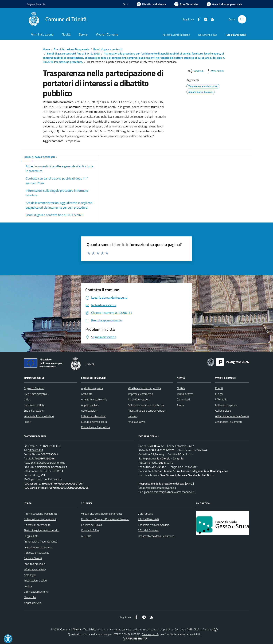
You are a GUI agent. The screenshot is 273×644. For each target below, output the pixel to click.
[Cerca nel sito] (242, 19)
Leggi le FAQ (31, 536)
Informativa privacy (35, 569)
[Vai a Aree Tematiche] (186, 4)
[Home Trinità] (57, 19)
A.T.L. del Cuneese (148, 530)
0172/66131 (36, 450)
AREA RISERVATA (134, 638)
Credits (28, 586)
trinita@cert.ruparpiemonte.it (48, 463)
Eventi (219, 388)
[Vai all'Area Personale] (224, 4)
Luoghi (219, 394)
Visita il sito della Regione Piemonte (102, 514)
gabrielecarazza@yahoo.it (161, 488)
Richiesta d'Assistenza (36, 553)
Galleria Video (223, 411)
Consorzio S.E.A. (90, 530)
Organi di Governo (34, 388)
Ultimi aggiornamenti (36, 592)
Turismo (133, 416)
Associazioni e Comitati (228, 422)
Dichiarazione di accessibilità (40, 519)
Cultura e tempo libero (94, 422)
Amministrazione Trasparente (72, 49)
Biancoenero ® (150, 634)
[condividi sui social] (195, 71)
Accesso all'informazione (176, 35)
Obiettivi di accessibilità (37, 525)
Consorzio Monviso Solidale (154, 525)
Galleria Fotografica (226, 405)
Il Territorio (221, 399)
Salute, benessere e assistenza (146, 405)
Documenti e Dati (34, 405)
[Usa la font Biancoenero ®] (151, 4)
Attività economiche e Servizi (232, 416)
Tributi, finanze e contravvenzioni (147, 411)
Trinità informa (185, 394)
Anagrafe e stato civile (94, 399)
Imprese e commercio (141, 394)
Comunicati (183, 399)
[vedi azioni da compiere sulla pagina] (215, 71)
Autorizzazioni (89, 411)
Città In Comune (203, 629)
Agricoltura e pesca (92, 388)
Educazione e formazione (95, 427)
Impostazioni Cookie (35, 580)
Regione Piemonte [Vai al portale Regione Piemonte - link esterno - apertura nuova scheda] (36, 4)
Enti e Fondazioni (34, 411)
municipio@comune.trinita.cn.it (49, 467)
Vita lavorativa (137, 422)
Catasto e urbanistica (93, 416)
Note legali (30, 575)
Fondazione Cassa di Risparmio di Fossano (105, 519)
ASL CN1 (86, 536)
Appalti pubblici (90, 405)
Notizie (181, 388)
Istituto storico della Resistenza (156, 536)
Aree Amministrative (36, 394)
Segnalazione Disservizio (38, 547)
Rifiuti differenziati (148, 519)
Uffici (27, 399)
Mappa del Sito (32, 603)
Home (46, 49)
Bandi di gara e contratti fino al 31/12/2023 (73, 53)
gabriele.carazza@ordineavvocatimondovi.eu (170, 492)
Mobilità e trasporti (139, 399)
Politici (27, 422)
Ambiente (87, 394)
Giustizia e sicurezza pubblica (145, 388)
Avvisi (180, 405)
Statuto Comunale (34, 564)
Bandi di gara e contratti (108, 49)
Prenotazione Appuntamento (40, 541)
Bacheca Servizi (33, 558)
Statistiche (30, 597)
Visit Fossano (145, 514)
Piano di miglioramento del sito (41, 530)
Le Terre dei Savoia (92, 525)
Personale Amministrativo (39, 416)
